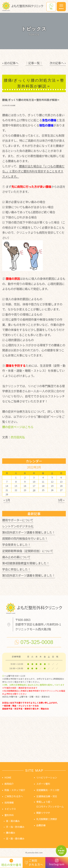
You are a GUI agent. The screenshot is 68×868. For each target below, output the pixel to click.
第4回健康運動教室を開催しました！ (26, 563)
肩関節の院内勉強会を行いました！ (25, 538)
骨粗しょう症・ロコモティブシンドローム (50, 804)
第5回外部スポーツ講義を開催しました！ (29, 575)
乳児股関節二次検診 (47, 819)
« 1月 (7, 500)
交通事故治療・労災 (47, 796)
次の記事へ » (58, 63)
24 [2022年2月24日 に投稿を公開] (34, 490)
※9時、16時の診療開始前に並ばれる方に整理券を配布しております (33, 685)
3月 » (61, 500)
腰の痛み (11, 833)
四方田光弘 (18, 437)
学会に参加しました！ (16, 569)
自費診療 (41, 825)
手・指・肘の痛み (15, 827)
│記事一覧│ (34, 63)
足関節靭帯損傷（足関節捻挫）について (28, 551)
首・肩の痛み (13, 821)
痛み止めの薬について (16, 557)
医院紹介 (9, 784)
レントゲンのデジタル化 (18, 526)
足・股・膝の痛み (15, 838)
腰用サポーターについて (18, 520)
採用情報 (9, 803)
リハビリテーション (47, 777)
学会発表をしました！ (16, 545)
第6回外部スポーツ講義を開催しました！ (29, 532)
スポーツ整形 (43, 784)
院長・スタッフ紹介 (15, 790)
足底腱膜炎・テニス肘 (48, 790)
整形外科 (9, 815)
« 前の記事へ (10, 63)
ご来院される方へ (14, 796)
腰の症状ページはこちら (18, 427)
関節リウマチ (43, 813)
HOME (8, 777)
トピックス (10, 809)
